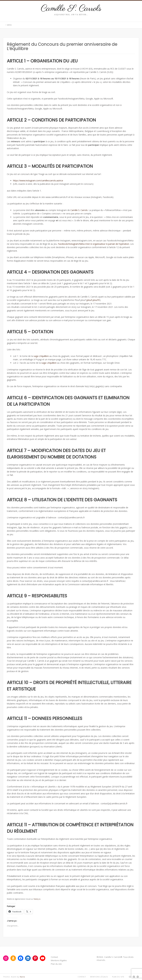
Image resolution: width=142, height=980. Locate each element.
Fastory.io (37, 899)
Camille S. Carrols (71, 9)
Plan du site (56, 964)
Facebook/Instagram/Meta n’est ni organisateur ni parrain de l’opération (94, 244)
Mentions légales (59, 960)
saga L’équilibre (41, 356)
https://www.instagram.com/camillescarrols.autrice (38, 181)
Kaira (22, 977)
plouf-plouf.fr (93, 300)
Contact (54, 957)
